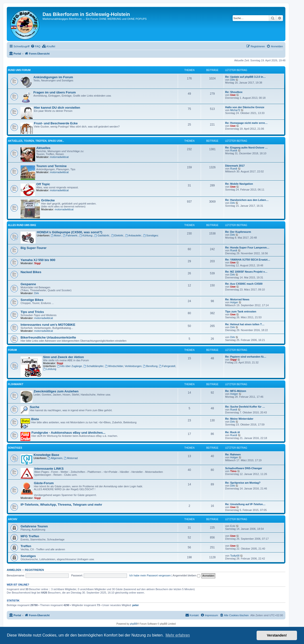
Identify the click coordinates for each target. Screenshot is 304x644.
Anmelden (14, 570)
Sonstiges (15, 448)
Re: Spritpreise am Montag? (243, 483)
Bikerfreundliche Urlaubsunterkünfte (48, 337)
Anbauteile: (133, 235)
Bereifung (150, 366)
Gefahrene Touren (34, 526)
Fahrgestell (167, 366)
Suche (35, 407)
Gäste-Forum (44, 483)
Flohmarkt (16, 384)
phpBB (133, 624)
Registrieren (34, 570)
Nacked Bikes (31, 272)
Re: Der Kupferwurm (238, 232)
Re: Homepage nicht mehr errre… (246, 123)
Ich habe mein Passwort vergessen (150, 575)
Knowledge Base (46, 455)
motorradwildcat (59, 157)
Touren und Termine (52, 166)
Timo (233, 471)
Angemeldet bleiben (186, 575)
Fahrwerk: (70, 235)
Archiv (13, 519)
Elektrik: (118, 235)
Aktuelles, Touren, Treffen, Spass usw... (36, 141)
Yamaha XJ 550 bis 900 (38, 260)
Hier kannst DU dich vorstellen (57, 108)
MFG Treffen (30, 536)
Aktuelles (43, 148)
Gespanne (28, 284)
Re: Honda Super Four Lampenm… (247, 248)
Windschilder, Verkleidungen (123, 366)
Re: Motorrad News (237, 299)
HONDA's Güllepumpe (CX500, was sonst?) (70, 232)
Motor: (56, 235)
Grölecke (48, 200)
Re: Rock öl (233, 432)
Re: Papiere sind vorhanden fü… (246, 357)
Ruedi (234, 150)
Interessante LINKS (49, 469)
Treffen (26, 546)
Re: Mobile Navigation (239, 184)
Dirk (233, 80)
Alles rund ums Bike (22, 225)
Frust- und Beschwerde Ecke (56, 123)
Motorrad (71, 458)
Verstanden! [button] (277, 635)
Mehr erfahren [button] (178, 635)
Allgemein (55, 458)
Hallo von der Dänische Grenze (245, 107)
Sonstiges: (151, 235)
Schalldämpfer (93, 366)
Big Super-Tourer (33, 248)
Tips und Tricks (32, 312)
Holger (234, 302)
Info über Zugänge (70, 366)
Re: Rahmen (233, 454)
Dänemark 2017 (235, 166)
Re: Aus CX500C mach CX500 (244, 284)
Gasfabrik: (102, 235)
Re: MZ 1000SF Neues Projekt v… (246, 272)
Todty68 (235, 556)
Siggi (37, 263)
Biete (35, 419)
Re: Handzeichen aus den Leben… (247, 200)
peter (136, 605)
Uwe (233, 95)
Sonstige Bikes (32, 300)
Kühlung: (86, 235)
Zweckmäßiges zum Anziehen (56, 391)
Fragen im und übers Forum (55, 92)
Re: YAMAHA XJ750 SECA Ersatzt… (248, 260)
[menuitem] (36, 46)
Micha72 (235, 110)
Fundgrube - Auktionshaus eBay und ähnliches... (68, 433)
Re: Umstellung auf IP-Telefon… (245, 504)
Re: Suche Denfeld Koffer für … (245, 407)
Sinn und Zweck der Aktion (63, 357)
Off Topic (43, 184)
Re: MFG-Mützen (236, 391)
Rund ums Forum (19, 70)
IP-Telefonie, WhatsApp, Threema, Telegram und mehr (61, 505)
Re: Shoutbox (234, 92)
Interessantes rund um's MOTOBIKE (48, 325)
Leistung (50, 369)
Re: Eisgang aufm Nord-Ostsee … (246, 148)
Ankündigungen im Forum (53, 77)
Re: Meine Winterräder (239, 419)
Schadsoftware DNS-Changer (244, 468)
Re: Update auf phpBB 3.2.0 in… (245, 77)
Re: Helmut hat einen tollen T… (245, 324)
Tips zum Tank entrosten (241, 311)
